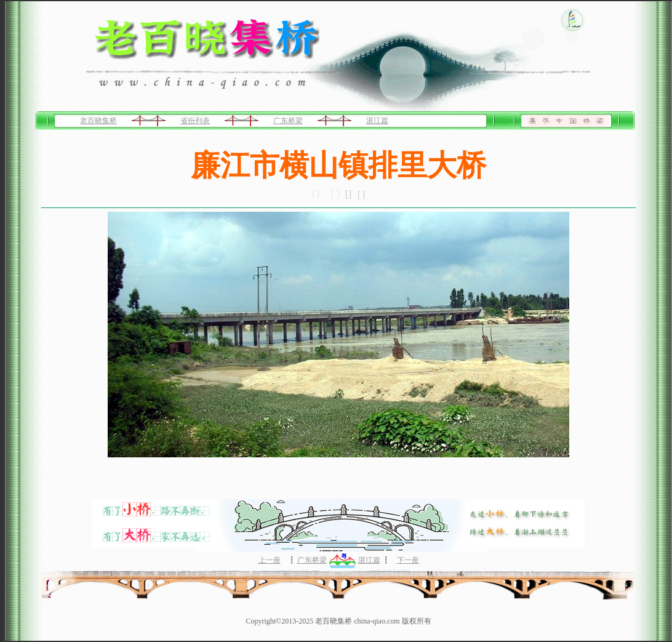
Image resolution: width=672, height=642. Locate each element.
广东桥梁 (288, 121)
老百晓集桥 (98, 121)
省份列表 (195, 121)
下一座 (408, 560)
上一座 (270, 560)
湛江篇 (377, 121)
